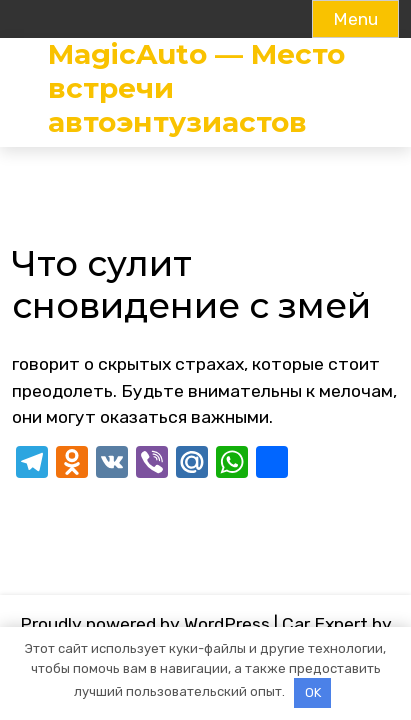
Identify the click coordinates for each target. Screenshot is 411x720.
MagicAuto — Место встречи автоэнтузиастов (196, 88)
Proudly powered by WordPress (145, 624)
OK (313, 692)
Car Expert (325, 624)
